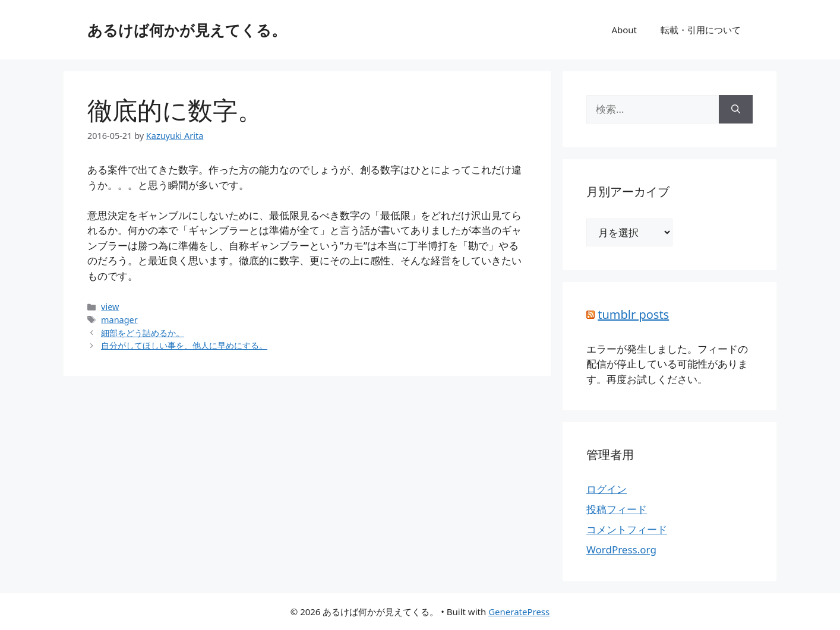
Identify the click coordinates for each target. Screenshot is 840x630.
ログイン (607, 489)
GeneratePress (519, 612)
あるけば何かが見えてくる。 (187, 30)
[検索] (736, 109)
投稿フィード (617, 509)
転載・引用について (701, 30)
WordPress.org (621, 550)
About (624, 30)
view (110, 307)
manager (119, 320)
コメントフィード (627, 529)
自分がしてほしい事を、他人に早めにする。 (184, 345)
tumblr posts (633, 314)
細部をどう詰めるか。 (143, 333)
